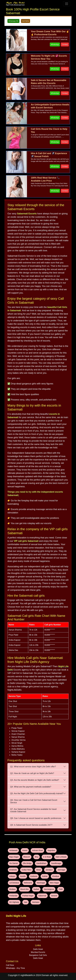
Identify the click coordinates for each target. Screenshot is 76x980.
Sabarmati (42, 896)
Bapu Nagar (14, 857)
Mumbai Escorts (38, 952)
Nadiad (36, 889)
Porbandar (13, 896)
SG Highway (14, 902)
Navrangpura (49, 889)
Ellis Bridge (27, 863)
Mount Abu (25, 889)
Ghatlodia (13, 870)
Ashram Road (38, 850)
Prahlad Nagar (28, 896)
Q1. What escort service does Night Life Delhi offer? (33, 767)
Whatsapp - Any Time (15, 968)
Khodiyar (56, 876)
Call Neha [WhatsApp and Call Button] (26, 21)
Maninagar (41, 883)
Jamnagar (61, 870)
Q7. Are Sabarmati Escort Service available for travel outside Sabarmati (33, 810)
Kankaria (34, 876)
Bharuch (27, 857)
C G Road (47, 857)
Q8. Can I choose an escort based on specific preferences (36, 818)
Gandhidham (41, 863)
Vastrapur (36, 902)
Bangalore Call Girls (38, 955)
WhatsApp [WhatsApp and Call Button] (55, 44)
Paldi (61, 889)
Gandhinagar (56, 863)
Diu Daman (14, 863)
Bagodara (51, 850)
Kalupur (12, 876)
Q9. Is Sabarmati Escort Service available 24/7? (31, 825)
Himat (38, 870)
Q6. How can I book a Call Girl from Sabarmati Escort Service (34, 801)
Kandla (23, 876)
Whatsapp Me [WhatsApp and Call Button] (13, 21)
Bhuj (37, 857)
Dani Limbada (61, 857)
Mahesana (28, 883)
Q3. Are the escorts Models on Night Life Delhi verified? (35, 780)
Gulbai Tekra (26, 870)
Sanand (54, 896)
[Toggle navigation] (67, 4)
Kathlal (45, 876)
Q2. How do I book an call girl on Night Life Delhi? (32, 773)
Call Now (10, 965)
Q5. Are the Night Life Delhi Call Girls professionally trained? (37, 793)
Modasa (12, 889)
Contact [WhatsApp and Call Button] (65, 44)
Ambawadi (13, 850)
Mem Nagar (54, 883)
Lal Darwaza (14, 883)
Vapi (26, 902)
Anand (25, 850)
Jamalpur (49, 870)
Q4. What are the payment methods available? (31, 787)
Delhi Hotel (38, 949)
